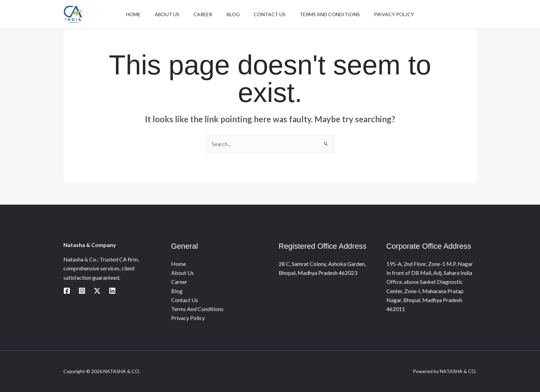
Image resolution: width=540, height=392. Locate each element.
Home (126, 17)
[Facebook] (67, 291)
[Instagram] (82, 291)
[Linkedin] (112, 291)
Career (201, 17)
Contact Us (272, 17)
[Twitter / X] (97, 291)
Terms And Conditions (335, 17)
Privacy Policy (401, 17)
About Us (163, 17)
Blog (233, 17)
